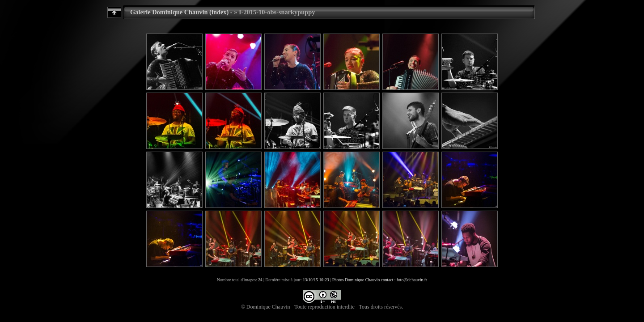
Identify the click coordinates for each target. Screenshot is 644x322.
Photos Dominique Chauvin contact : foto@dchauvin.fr (380, 280)
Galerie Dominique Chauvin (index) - (181, 12)
